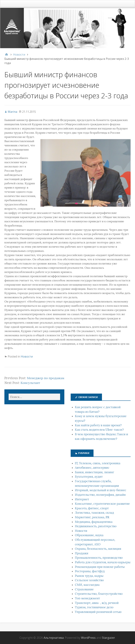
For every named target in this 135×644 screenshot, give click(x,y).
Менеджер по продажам (46, 378)
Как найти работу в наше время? (98, 425)
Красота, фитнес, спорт (92, 508)
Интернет (82, 499)
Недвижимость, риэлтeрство (96, 526)
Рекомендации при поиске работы (100, 567)
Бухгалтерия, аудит (89, 477)
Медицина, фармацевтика (94, 522)
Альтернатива (54, 638)
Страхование (84, 589)
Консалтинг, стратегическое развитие (102, 504)
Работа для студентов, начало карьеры (103, 562)
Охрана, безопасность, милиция (98, 549)
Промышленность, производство (99, 558)
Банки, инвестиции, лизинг (94, 472)
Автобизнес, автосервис (92, 468)
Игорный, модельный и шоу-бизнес (101, 490)
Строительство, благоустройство (99, 594)
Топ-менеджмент (87, 598)
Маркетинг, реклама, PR (92, 517)
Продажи (82, 553)
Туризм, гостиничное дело (94, 607)
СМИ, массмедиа (87, 585)
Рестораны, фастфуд (90, 571)
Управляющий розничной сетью (98, 612)
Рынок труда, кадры (89, 576)
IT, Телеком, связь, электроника (98, 463)
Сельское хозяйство (89, 580)
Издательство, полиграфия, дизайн (100, 495)
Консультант (30, 383)
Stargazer (108, 638)
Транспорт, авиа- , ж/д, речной (97, 603)
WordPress (88, 638)
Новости (27, 356)
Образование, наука (89, 535)
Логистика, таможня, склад (94, 513)
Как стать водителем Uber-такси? (99, 430)
